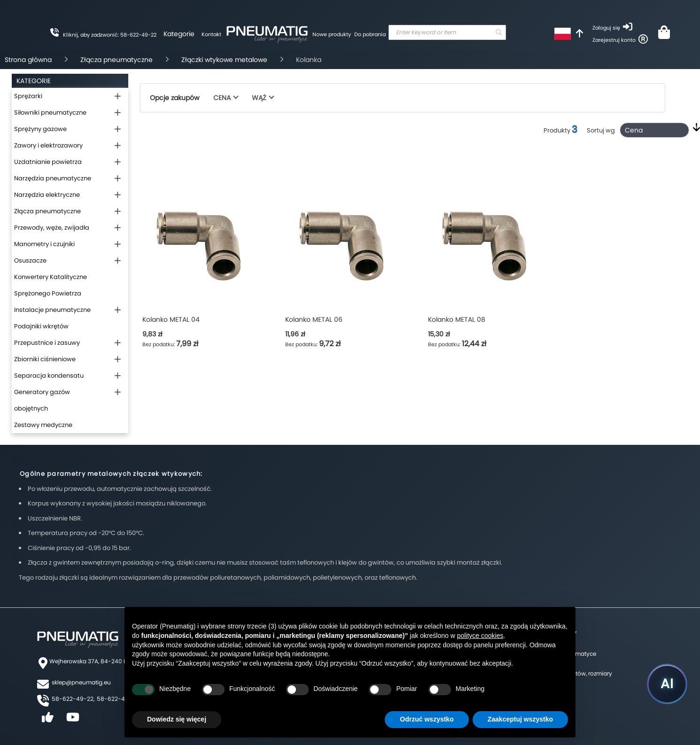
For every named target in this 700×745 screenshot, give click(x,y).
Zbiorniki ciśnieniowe (45, 359)
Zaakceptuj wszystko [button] (520, 719)
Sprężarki (28, 96)
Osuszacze (30, 260)
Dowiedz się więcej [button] (177, 719)
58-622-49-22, (73, 699)
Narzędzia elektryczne (47, 195)
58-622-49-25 (118, 699)
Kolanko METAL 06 (314, 319)
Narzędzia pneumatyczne (53, 178)
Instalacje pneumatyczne (52, 310)
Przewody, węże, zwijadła (52, 228)
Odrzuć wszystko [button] (427, 719)
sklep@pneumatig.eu (81, 682)
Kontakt (211, 34)
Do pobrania (370, 34)
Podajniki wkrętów (41, 326)
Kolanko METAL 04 (171, 319)
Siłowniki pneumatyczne (50, 113)
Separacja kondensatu (49, 376)
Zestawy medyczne (43, 425)
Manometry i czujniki (44, 244)
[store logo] (267, 33)
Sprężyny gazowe (40, 129)
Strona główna (28, 60)
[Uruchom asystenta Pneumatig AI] (667, 684)
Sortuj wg (601, 130)
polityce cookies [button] (480, 636)
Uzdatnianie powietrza (48, 162)
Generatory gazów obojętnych (42, 400)
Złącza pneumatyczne (117, 60)
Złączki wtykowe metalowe (224, 60)
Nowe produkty (332, 34)
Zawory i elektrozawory (48, 145)
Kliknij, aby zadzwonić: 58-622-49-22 (110, 35)
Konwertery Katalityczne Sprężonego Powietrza (51, 285)
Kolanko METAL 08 (457, 319)
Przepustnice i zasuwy (47, 343)
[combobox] (447, 32)
